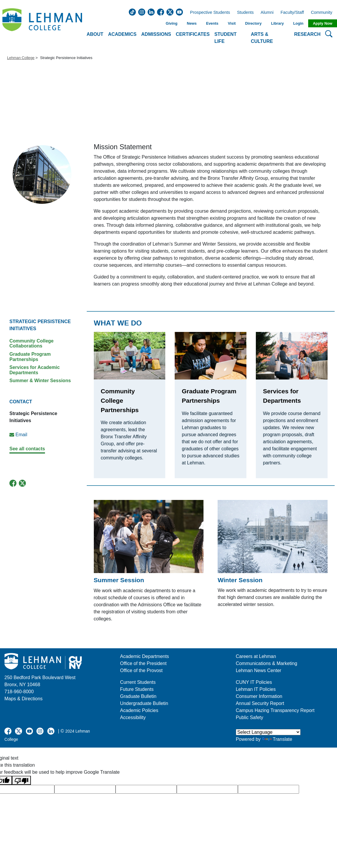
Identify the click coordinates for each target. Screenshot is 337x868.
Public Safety (250, 717)
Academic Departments (144, 656)
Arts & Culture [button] (262, 38)
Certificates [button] (193, 34)
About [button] (95, 34)
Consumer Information (259, 696)
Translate (277, 739)
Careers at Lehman (256, 656)
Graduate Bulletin (138, 696)
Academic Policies (139, 710)
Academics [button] (122, 34)
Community (323, 13)
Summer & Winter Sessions (40, 381)
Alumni (267, 13)
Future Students (137, 689)
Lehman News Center (259, 670)
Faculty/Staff (292, 13)
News (192, 23)
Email (21, 435)
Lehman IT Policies (256, 689)
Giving (171, 23)
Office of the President (143, 663)
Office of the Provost (141, 670)
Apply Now (323, 23)
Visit (232, 23)
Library (277, 23)
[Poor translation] (21, 780)
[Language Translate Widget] (268, 732)
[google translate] (85, 789)
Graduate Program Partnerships (30, 357)
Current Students (138, 682)
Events (212, 23)
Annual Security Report (260, 703)
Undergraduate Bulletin (144, 703)
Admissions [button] (156, 34)
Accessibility (133, 717)
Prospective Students (208, 13)
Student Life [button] (226, 38)
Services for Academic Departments (35, 370)
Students (245, 13)
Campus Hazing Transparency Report (275, 710)
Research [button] (307, 34)
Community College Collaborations (31, 344)
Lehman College (21, 58)
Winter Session (240, 580)
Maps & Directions (24, 699)
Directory (253, 23)
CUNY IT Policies (254, 682)
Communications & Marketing (267, 663)
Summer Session (119, 580)
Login (298, 23)
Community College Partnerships (120, 400)
